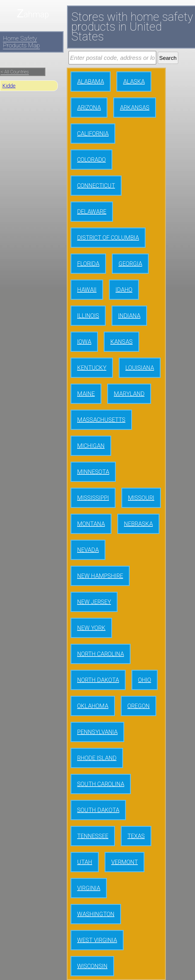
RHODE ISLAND (97, 758)
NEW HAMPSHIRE (100, 576)
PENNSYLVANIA (97, 732)
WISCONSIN (92, 966)
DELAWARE (92, 212)
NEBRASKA (138, 524)
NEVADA (88, 550)
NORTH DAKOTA (98, 680)
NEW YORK (91, 628)
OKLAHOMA (93, 706)
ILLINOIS (88, 316)
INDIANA (129, 316)
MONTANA (91, 524)
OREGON (139, 706)
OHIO (145, 680)
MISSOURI (141, 498)
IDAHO (124, 290)
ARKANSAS (135, 108)
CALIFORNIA (93, 134)
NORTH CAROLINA (101, 654)
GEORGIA (130, 264)
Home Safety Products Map (21, 42)
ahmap (36, 14)
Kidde (9, 86)
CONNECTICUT (96, 186)
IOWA (84, 342)
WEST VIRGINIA (97, 940)
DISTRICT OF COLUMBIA (108, 238)
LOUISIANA (140, 368)
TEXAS (136, 836)
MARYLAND (129, 394)
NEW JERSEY (94, 602)
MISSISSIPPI (93, 498)
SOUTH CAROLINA (101, 784)
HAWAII (87, 290)
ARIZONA (89, 108)
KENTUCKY (92, 368)
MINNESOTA (93, 472)
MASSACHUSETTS (101, 420)
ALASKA (134, 82)
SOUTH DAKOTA (98, 810)
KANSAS (121, 342)
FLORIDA (88, 264)
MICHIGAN (91, 446)
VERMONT (125, 862)
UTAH (85, 862)
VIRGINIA (89, 888)
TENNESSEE (93, 836)
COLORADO (91, 160)
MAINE (86, 394)
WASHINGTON (96, 914)
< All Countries (15, 72)
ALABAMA (91, 82)
